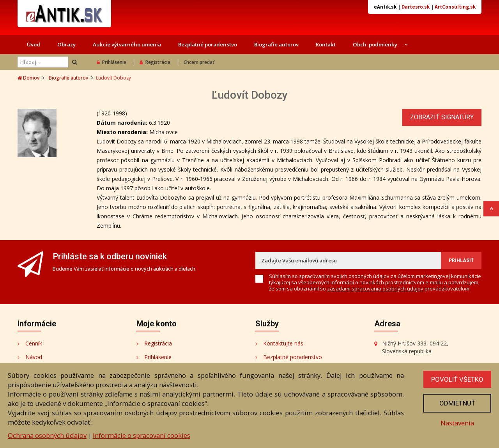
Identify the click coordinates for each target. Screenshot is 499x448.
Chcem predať (199, 62)
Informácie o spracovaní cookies (142, 435)
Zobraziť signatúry (442, 117)
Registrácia (155, 62)
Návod (34, 357)
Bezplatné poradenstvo (208, 44)
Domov (28, 78)
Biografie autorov (276, 44)
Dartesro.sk (416, 7)
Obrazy (66, 44)
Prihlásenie (111, 62)
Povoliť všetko (457, 379)
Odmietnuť (457, 403)
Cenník (34, 343)
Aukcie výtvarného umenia (127, 44)
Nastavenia (457, 423)
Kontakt (326, 44)
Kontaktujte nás (283, 343)
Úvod (34, 44)
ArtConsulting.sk (455, 7)
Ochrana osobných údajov (47, 435)
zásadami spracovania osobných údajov (375, 289)
